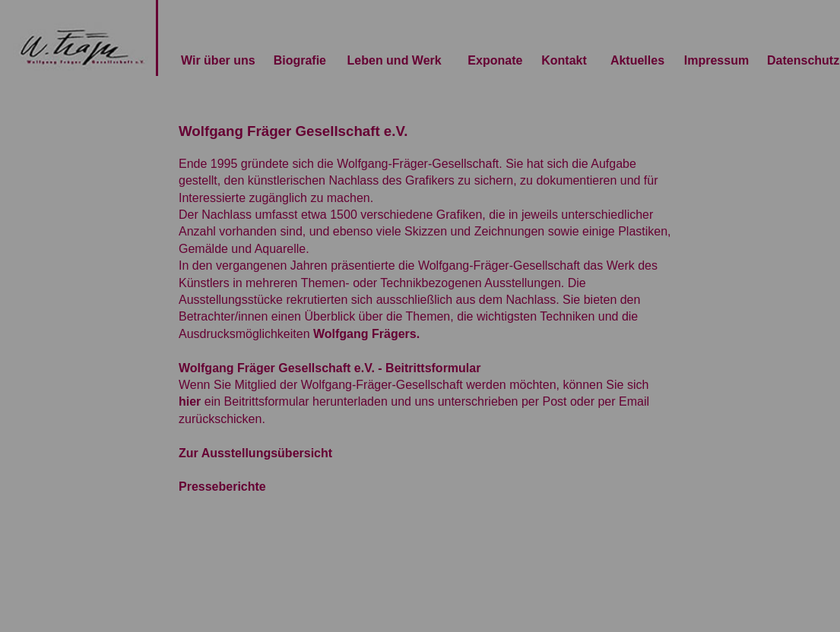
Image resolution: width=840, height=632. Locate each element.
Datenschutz (803, 60)
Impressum (716, 60)
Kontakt (564, 60)
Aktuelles (637, 60)
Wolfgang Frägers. (366, 334)
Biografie (300, 60)
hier (190, 401)
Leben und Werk (395, 60)
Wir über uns (218, 60)
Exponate (495, 60)
